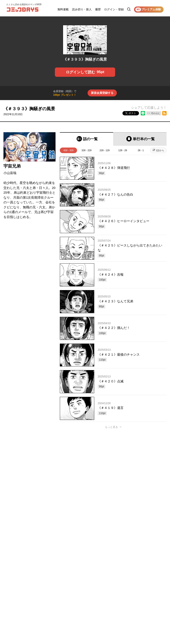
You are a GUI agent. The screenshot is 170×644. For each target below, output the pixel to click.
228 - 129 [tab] (105, 150)
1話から (160, 150)
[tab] (87, 139)
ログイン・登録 (114, 9)
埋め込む (156, 113)
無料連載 (63, 9)
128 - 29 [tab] (123, 150)
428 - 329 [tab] (68, 150)
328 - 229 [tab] (87, 150)
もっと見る (111, 427)
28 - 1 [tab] (141, 150)
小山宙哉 (10, 173)
